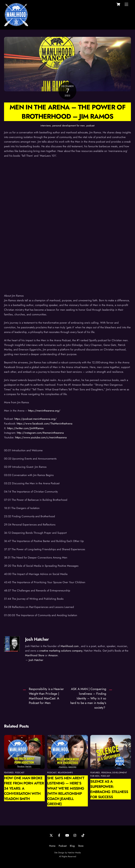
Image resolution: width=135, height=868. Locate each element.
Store (81, 846)
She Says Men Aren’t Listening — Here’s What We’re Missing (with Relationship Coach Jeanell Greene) (66, 791)
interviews (46, 126)
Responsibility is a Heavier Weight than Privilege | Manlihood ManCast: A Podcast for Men (46, 696)
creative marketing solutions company (61, 651)
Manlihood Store (35, 655)
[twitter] (51, 835)
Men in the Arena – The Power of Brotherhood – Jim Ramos (67, 112)
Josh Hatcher (37, 639)
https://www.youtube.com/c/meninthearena (41, 437)
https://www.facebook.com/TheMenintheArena (44, 423)
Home (52, 846)
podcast (90, 126)
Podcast (63, 846)
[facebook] (59, 835)
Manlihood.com (70, 646)
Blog (72, 846)
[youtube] (67, 835)
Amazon (53, 655)
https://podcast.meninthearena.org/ (35, 419)
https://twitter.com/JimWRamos (25, 428)
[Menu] (126, 4)
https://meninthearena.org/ (44, 411)
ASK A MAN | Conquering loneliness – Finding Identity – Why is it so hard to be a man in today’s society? (88, 698)
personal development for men (69, 126)
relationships (65, 773)
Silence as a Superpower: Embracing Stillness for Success (109, 789)
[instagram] (75, 835)
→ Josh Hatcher (34, 660)
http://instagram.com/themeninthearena (40, 433)
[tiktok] (83, 835)
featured (9, 773)
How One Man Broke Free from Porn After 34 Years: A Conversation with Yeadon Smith (24, 788)
